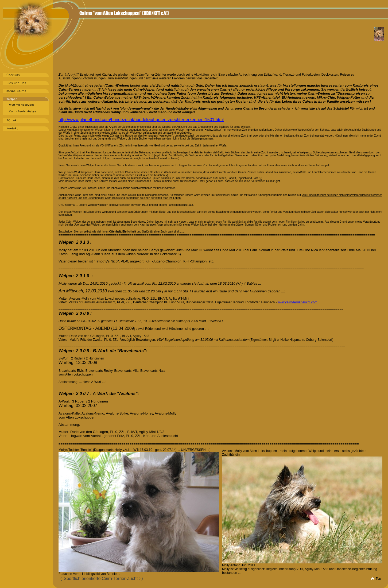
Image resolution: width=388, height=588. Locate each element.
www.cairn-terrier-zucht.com (298, 302)
